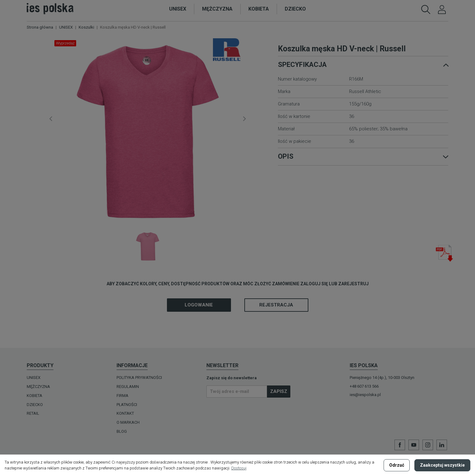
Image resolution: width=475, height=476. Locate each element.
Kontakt (125, 413)
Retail (33, 413)
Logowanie (199, 305)
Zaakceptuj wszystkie (442, 465)
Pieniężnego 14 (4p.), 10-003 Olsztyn (382, 378)
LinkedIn (442, 445)
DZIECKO (35, 405)
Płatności (127, 405)
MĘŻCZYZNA (38, 387)
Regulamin (128, 387)
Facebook (400, 445)
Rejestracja (276, 305)
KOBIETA (35, 396)
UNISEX (34, 378)
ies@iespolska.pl (365, 395)
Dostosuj (239, 468)
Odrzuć (397, 465)
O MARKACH (128, 422)
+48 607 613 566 (364, 386)
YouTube (414, 445)
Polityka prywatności (139, 378)
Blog (122, 431)
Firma (122, 396)
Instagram (428, 445)
